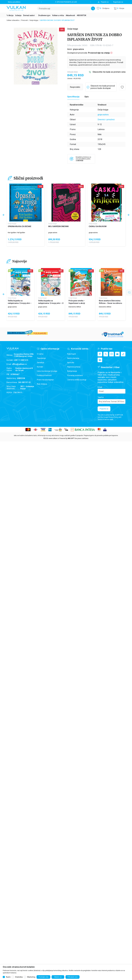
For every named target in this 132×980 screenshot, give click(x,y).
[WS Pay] (58, 430)
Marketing (31, 977)
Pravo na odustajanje (45, 380)
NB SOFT (71, 438)
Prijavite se (104, 409)
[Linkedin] (100, 360)
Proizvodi (24, 20)
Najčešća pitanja (74, 367)
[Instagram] (112, 354)
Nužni (8, 977)
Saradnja (41, 363)
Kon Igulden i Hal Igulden (16, 233)
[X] (106, 354)
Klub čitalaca (42, 384)
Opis (87, 97)
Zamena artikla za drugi (77, 380)
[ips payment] (66, 430)
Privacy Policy (113, 417)
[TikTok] (123, 354)
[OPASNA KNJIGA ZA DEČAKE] (26, 203)
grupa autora (78, 49)
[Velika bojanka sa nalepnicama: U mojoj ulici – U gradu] (51, 282)
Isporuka (71, 363)
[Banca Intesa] (83, 430)
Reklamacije (72, 371)
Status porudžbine (14, 2)
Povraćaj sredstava (75, 375)
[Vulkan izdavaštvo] (16, 8)
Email (100, 387)
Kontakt (40, 367)
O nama (40, 354)
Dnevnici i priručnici (106, 120)
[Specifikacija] (73, 97)
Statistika (19, 977)
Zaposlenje (41, 358)
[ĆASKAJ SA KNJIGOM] (106, 203)
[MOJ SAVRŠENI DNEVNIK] (66, 203)
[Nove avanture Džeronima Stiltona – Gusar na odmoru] (112, 282)
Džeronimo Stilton (75, 307)
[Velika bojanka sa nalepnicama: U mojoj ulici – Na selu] (20, 282)
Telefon (101, 397)
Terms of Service (103, 419)
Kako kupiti (72, 354)
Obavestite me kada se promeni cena (109, 72)
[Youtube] (117, 354)
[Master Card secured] (99, 430)
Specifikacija (73, 97)
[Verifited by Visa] (105, 430)
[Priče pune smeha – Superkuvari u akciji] (81, 282)
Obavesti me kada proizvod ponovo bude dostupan (103, 87)
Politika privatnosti (44, 375)
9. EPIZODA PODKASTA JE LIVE (66, 2)
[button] (119, 8)
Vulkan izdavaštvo (13, 20)
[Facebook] (100, 354)
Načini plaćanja (73, 358)
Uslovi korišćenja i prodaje (47, 371)
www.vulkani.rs (54, 438)
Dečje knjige (34, 20)
